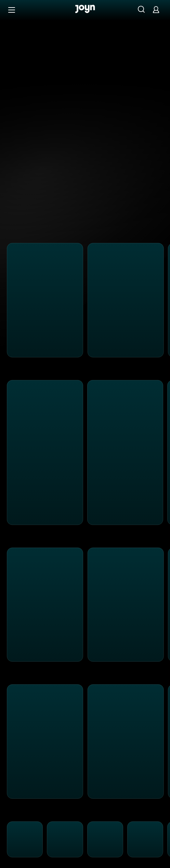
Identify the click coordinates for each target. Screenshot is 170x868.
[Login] (156, 9)
